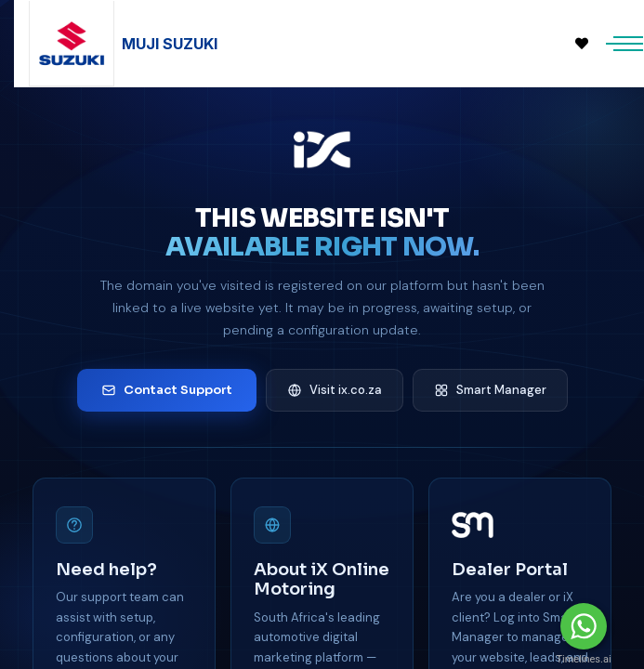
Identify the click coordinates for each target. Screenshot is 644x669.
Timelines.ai (583, 659)
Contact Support (167, 390)
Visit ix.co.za (335, 390)
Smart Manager (490, 390)
